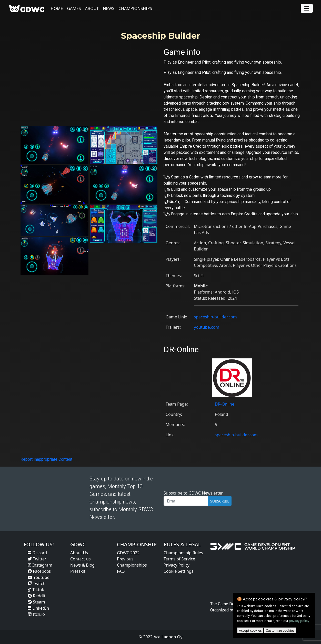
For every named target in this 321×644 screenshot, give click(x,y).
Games (74, 8)
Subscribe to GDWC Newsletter (193, 493)
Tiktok (36, 590)
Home (57, 8)
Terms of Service (179, 559)
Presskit (78, 571)
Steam (36, 602)
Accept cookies (250, 630)
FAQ (121, 571)
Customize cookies (280, 630)
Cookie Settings (178, 571)
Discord (37, 553)
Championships (136, 8)
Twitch (37, 583)
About (92, 8)
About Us (79, 553)
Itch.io (36, 614)
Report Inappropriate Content (46, 459)
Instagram (40, 565)
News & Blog (82, 565)
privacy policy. (299, 621)
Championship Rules (183, 553)
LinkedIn (38, 608)
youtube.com (207, 327)
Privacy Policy (177, 565)
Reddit (37, 596)
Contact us (81, 559)
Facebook (39, 571)
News (109, 8)
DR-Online (225, 404)
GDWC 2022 (128, 553)
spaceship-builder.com (215, 317)
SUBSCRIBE (220, 501)
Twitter (37, 559)
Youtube (39, 577)
